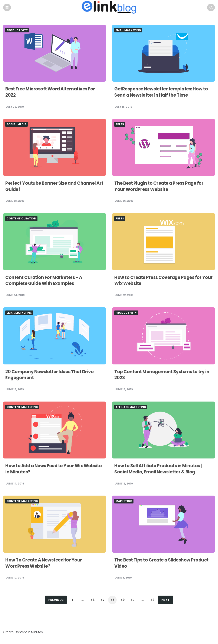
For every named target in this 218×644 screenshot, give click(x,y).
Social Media (16, 125)
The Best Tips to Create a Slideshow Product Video (155, 563)
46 (93, 600)
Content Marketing (22, 407)
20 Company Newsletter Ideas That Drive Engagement (52, 375)
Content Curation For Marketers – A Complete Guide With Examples (46, 281)
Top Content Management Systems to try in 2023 (162, 375)
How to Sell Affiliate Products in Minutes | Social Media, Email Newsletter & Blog (160, 469)
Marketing (124, 501)
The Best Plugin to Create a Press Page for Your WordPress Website (161, 186)
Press (120, 125)
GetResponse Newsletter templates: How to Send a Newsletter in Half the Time (161, 92)
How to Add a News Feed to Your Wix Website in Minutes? (47, 469)
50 (133, 600)
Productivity (17, 30)
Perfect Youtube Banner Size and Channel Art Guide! (52, 186)
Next (166, 600)
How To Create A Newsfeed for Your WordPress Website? (45, 563)
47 (103, 600)
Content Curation (21, 219)
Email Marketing (128, 30)
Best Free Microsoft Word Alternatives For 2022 (52, 92)
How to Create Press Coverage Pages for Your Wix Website (160, 281)
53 (152, 600)
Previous (56, 600)
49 (123, 600)
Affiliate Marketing (131, 407)
